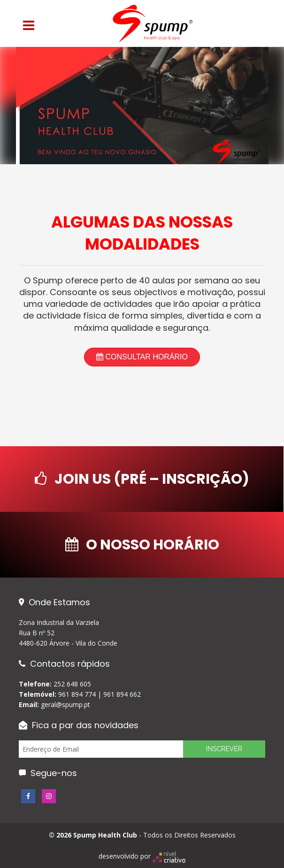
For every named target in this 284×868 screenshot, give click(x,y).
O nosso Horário (142, 545)
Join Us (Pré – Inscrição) (142, 479)
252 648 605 (72, 684)
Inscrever (224, 749)
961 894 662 (122, 694)
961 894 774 (77, 694)
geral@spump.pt (65, 704)
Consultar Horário (142, 357)
